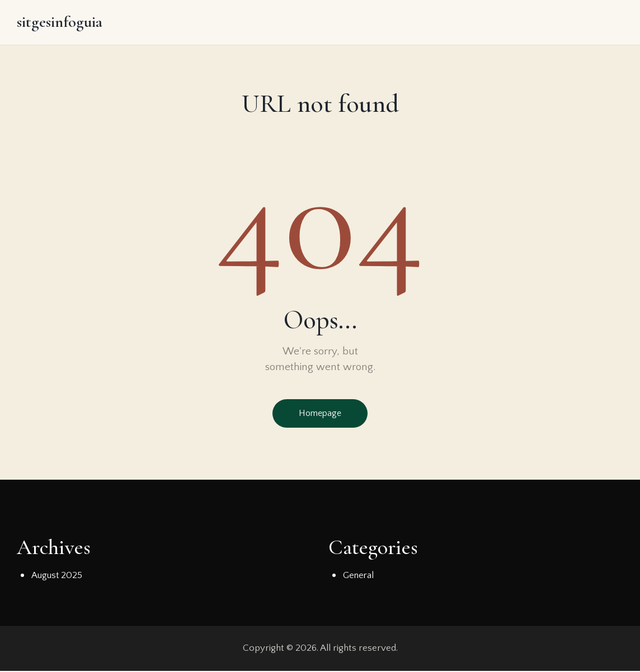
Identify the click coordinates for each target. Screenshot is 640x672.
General (359, 576)
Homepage (320, 414)
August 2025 (57, 576)
